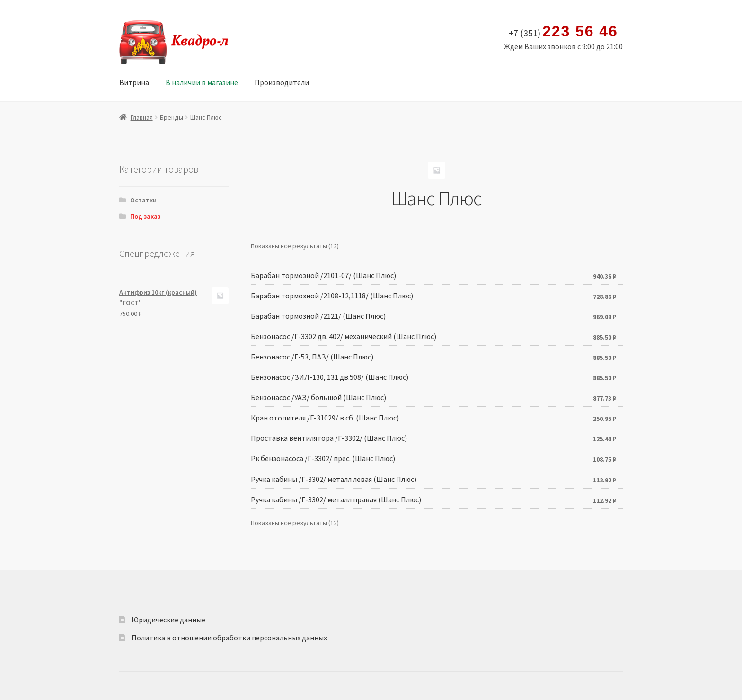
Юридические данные (168, 620)
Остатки (143, 200)
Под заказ (145, 216)
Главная (142, 117)
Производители (282, 82)
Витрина (134, 82)
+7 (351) (563, 32)
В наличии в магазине (202, 82)
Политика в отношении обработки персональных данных (229, 638)
